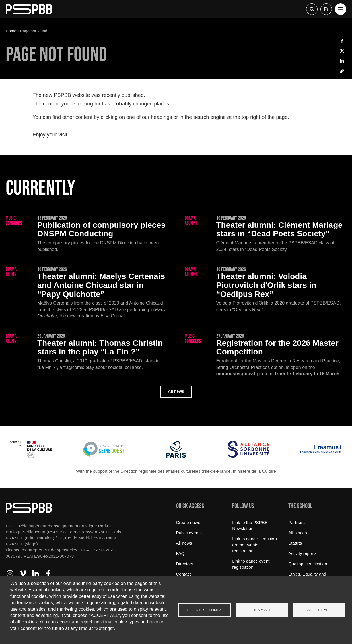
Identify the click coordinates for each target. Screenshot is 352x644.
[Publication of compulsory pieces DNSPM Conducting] (87, 234)
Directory (185, 564)
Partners (296, 522)
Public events (189, 533)
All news (176, 391)
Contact (184, 574)
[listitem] (342, 41)
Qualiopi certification (308, 564)
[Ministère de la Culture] (31, 456)
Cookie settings (205, 610)
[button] (341, 9)
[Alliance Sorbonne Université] (249, 456)
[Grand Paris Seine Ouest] (103, 456)
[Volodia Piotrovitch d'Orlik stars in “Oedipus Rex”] (266, 290)
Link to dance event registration (251, 564)
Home (11, 31)
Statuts (295, 543)
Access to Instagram (10, 574)
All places (297, 533)
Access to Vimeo (23, 574)
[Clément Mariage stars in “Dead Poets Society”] (266, 234)
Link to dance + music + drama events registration (255, 545)
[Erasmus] (321, 456)
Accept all (319, 610)
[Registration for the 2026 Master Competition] (266, 356)
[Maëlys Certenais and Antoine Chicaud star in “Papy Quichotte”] (87, 293)
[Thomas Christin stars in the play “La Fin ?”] (87, 352)
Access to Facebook (48, 574)
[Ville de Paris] (176, 456)
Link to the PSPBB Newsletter (250, 525)
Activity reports (302, 553)
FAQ (180, 553)
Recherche (312, 9)
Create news (188, 522)
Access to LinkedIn (36, 574)
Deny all (262, 610)
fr (326, 9)
